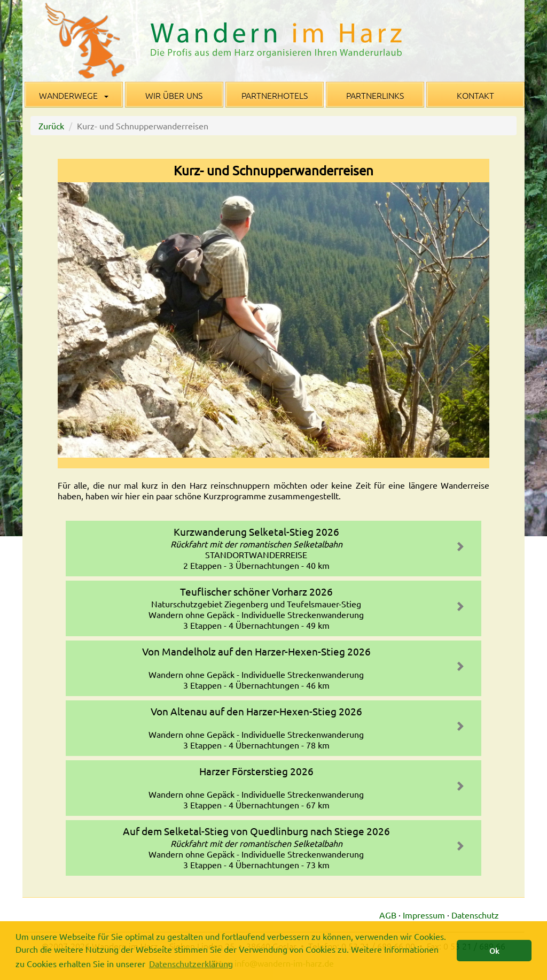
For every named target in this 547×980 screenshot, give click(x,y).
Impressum (424, 915)
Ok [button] (494, 951)
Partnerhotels (275, 95)
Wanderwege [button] (74, 95)
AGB (388, 915)
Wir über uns (174, 95)
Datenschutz (475, 915)
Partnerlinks (375, 95)
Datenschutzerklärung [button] (191, 963)
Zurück (51, 126)
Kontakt (475, 95)
